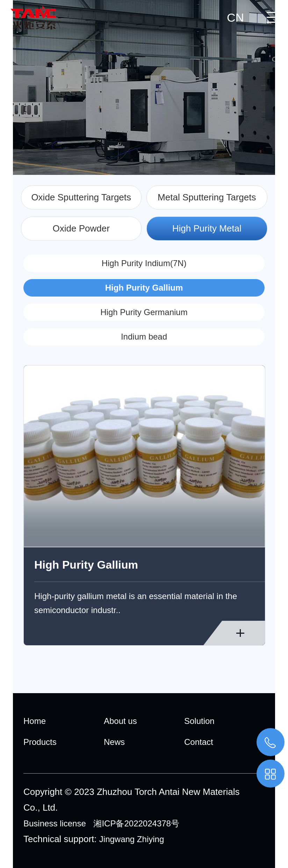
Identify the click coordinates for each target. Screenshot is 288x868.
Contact (199, 742)
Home (35, 721)
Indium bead (144, 337)
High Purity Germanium (144, 312)
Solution (199, 721)
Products (40, 742)
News (114, 742)
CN (235, 17)
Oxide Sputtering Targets (81, 197)
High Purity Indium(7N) (144, 263)
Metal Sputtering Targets (207, 197)
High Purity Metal (207, 228)
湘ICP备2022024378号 (136, 823)
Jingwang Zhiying (132, 839)
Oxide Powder (81, 228)
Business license (55, 823)
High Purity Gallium (144, 288)
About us (120, 721)
